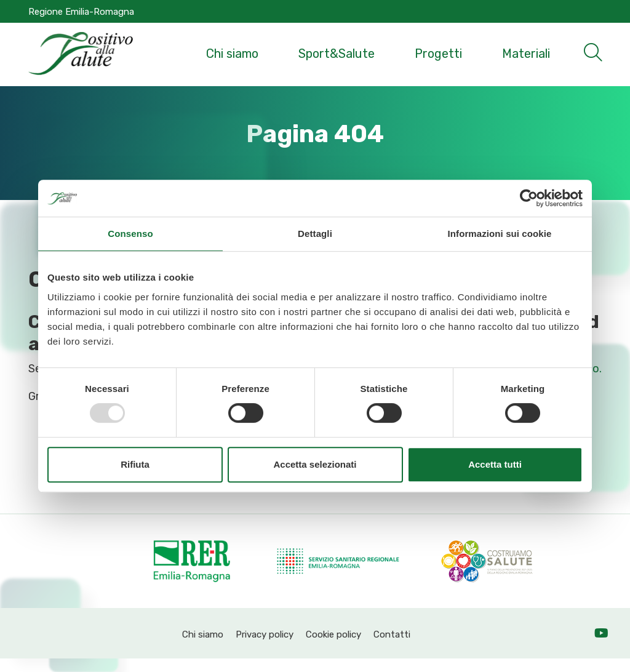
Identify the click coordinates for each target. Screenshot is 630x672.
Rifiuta (135, 464)
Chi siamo (232, 54)
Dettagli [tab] (315, 234)
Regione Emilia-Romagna (81, 12)
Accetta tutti (495, 464)
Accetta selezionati (315, 464)
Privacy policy (265, 634)
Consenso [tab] (130, 234)
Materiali (526, 54)
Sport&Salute (337, 54)
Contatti (392, 634)
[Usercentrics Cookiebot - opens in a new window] (529, 198)
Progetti (438, 54)
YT (614, 634)
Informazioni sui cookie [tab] (500, 234)
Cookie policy (333, 634)
